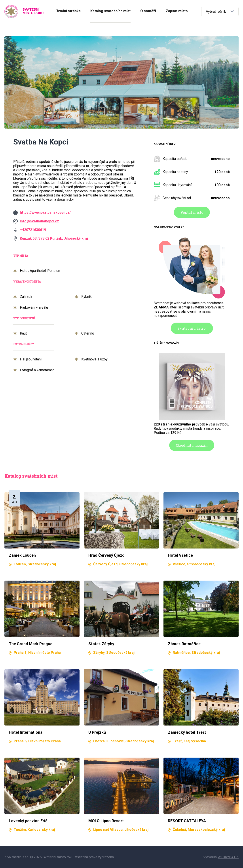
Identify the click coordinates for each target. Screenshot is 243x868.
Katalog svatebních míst (110, 11)
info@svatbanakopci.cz (39, 221)
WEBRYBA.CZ (228, 857)
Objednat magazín (192, 445)
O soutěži (148, 11)
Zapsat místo (177, 11)
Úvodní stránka (68, 11)
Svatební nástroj (192, 328)
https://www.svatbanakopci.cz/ (45, 213)
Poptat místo (192, 212)
